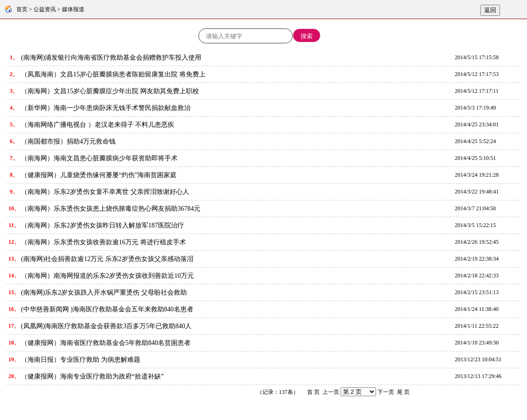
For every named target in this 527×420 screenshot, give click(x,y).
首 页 (313, 392)
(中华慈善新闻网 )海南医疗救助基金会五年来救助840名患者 (107, 309)
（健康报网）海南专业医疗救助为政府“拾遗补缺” (92, 376)
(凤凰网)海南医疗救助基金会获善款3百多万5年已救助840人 (106, 326)
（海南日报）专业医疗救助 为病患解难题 (81, 360)
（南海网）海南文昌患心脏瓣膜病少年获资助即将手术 (99, 158)
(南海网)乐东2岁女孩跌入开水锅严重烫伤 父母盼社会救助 (104, 293)
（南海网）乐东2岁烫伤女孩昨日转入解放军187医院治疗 (103, 225)
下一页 (386, 392)
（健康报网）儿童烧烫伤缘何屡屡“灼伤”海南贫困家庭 (99, 175)
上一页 (331, 392)
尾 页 (403, 392)
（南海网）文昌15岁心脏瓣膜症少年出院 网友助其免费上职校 (110, 91)
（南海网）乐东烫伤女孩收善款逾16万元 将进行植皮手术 (103, 242)
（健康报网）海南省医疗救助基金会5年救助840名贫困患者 (106, 343)
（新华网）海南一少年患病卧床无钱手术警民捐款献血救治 (106, 108)
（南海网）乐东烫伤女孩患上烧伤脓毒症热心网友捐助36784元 (111, 209)
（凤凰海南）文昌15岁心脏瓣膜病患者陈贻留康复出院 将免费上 (113, 74)
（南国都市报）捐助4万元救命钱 (68, 141)
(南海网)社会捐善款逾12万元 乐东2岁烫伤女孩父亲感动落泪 (107, 259)
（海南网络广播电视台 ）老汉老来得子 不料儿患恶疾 (98, 125)
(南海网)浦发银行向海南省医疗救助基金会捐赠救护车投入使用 (111, 58)
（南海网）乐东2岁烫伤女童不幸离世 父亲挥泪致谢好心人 (105, 192)
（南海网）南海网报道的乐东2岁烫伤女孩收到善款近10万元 (107, 276)
